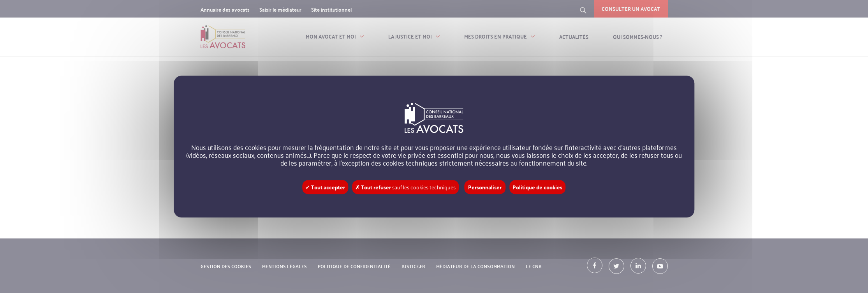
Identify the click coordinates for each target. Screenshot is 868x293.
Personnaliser (485, 187)
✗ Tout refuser (405, 187)
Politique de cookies (537, 187)
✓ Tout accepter (325, 187)
